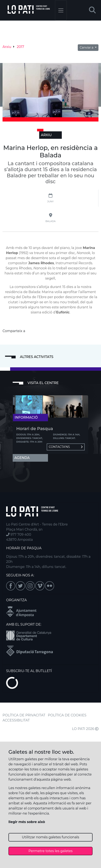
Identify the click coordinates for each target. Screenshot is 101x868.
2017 (20, 47)
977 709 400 (19, 535)
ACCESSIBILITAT (16, 720)
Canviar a (87, 48)
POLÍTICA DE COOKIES (67, 715)
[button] (92, 10)
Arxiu (7, 47)
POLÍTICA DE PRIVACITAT (24, 715)
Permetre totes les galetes (51, 851)
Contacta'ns (66, 447)
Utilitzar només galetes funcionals (51, 837)
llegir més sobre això (27, 822)
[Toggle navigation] (61, 10)
